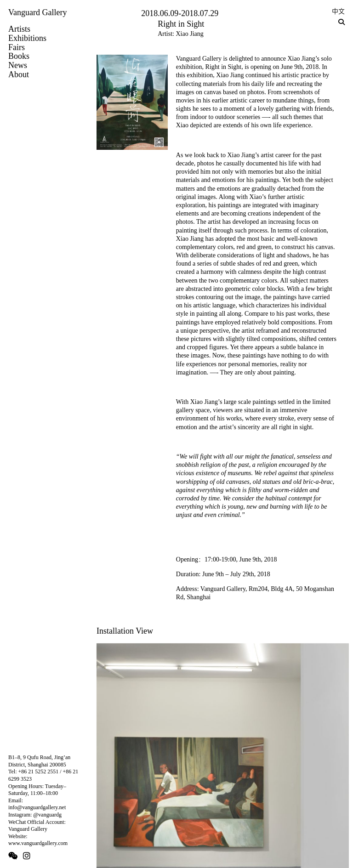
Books (19, 56)
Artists (19, 29)
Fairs (17, 47)
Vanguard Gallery (37, 12)
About (19, 74)
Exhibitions (27, 38)
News (18, 65)
